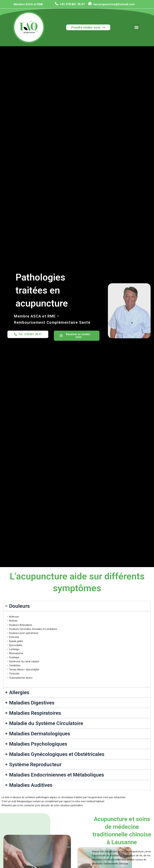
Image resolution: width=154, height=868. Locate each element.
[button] (137, 27)
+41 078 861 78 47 (72, 4)
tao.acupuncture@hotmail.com (114, 4)
